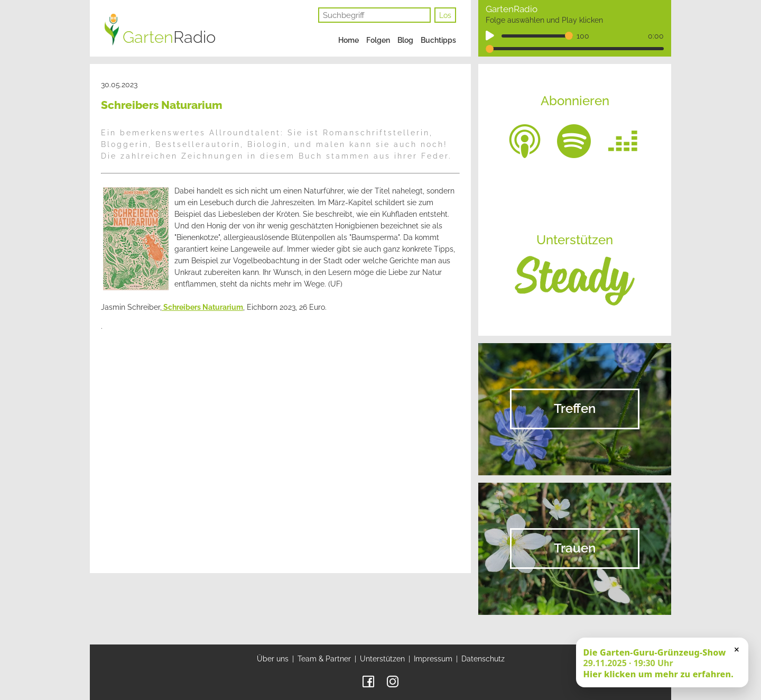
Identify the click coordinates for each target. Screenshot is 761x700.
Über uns (273, 659)
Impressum (433, 659)
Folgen (378, 40)
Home (349, 40)
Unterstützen (382, 659)
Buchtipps (438, 40)
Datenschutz (483, 659)
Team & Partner (324, 659)
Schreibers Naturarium (202, 307)
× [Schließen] (737, 649)
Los (445, 15)
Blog (405, 40)
